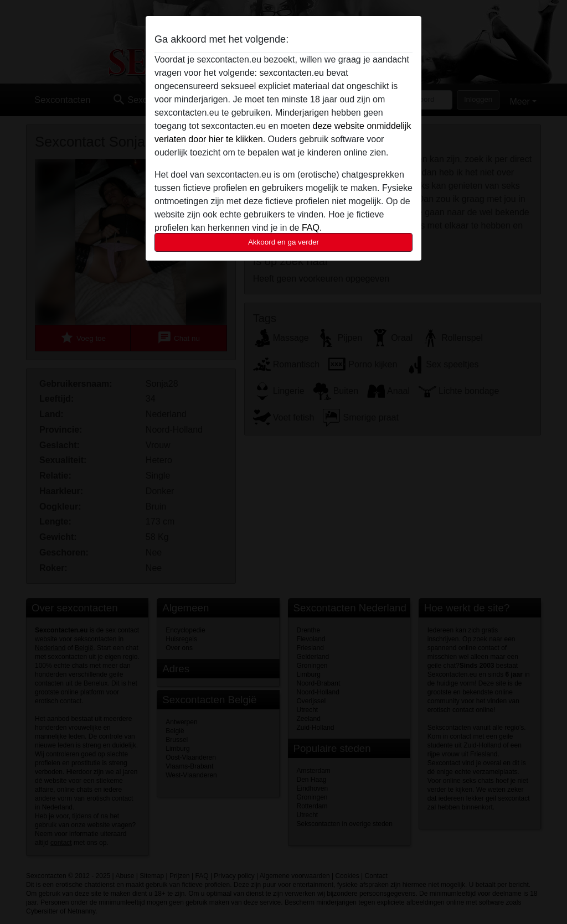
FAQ (311, 228)
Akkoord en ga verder (283, 242)
